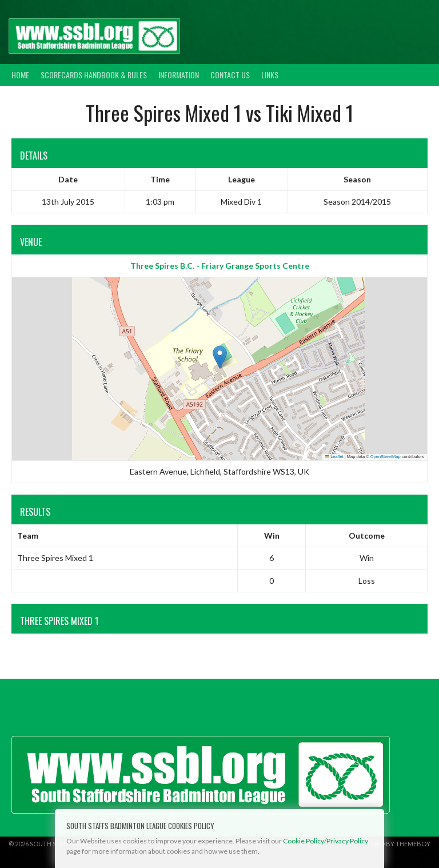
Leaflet (334, 457)
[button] (220, 357)
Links (270, 75)
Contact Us (230, 75)
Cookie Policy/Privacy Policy (326, 841)
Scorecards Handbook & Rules (94, 75)
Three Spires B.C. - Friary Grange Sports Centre (220, 266)
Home (20, 75)
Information (179, 75)
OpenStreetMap (386, 457)
